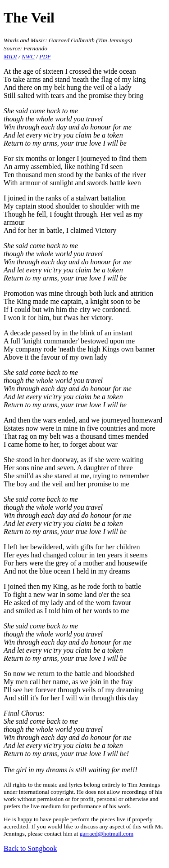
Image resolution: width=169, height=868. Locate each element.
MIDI (10, 56)
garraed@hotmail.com (107, 834)
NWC (28, 56)
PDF (45, 56)
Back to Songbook (30, 848)
